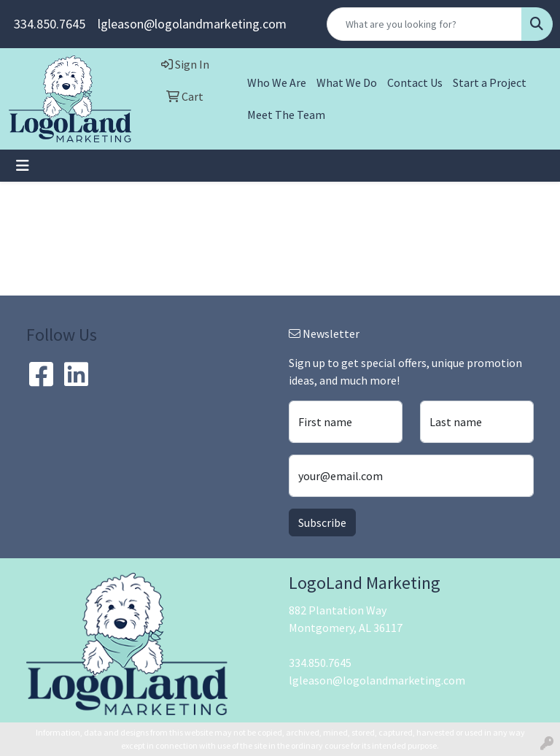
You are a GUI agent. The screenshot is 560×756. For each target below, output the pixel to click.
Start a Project (490, 82)
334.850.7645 (50, 24)
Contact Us (415, 82)
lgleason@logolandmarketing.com (192, 24)
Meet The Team (286, 115)
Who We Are (277, 82)
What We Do (347, 82)
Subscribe (322, 522)
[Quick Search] (424, 24)
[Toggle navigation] (23, 166)
